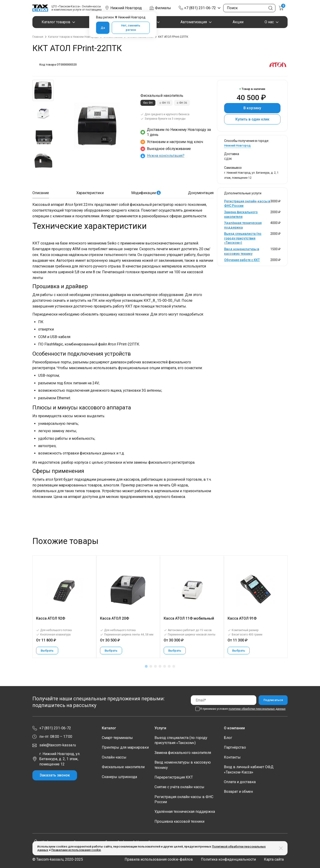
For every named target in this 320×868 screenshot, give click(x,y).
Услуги (160, 728)
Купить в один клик (252, 119)
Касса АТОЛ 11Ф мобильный (189, 618)
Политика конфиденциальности (228, 859)
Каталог (109, 728)
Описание (41, 193)
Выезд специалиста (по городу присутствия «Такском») (243, 238)
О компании (234, 728)
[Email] (224, 700)
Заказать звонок (55, 775)
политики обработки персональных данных (257, 709)
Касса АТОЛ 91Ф (242, 618)
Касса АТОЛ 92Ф (51, 618)
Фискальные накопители (123, 767)
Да (103, 28)
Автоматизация (194, 22)
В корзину (252, 108)
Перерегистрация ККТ (174, 777)
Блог (228, 738)
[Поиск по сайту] (249, 8)
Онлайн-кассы (114, 757)
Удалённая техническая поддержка (185, 812)
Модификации (146, 193)
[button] (146, 666)
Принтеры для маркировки (125, 747)
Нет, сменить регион (131, 28)
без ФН (148, 103)
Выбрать (47, 651)
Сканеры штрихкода (119, 777)
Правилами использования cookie (76, 850)
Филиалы (163, 8)
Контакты (232, 757)
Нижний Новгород (237, 145)
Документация (201, 193)
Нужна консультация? (166, 156)
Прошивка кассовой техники (179, 821)
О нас (269, 22)
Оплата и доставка (240, 782)
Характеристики (90, 193)
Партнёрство (235, 747)
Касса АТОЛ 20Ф (114, 618)
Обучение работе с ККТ (242, 260)
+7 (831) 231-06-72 (200, 8)
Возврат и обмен (238, 792)
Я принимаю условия (243, 709)
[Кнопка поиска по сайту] (271, 8)
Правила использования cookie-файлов (159, 859)
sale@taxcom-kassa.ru (58, 745)
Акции (238, 22)
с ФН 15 (165, 103)
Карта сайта (274, 859)
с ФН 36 (182, 103)
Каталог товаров (56, 22)
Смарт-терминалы (117, 738)
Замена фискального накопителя (183, 753)
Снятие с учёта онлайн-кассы (179, 787)
